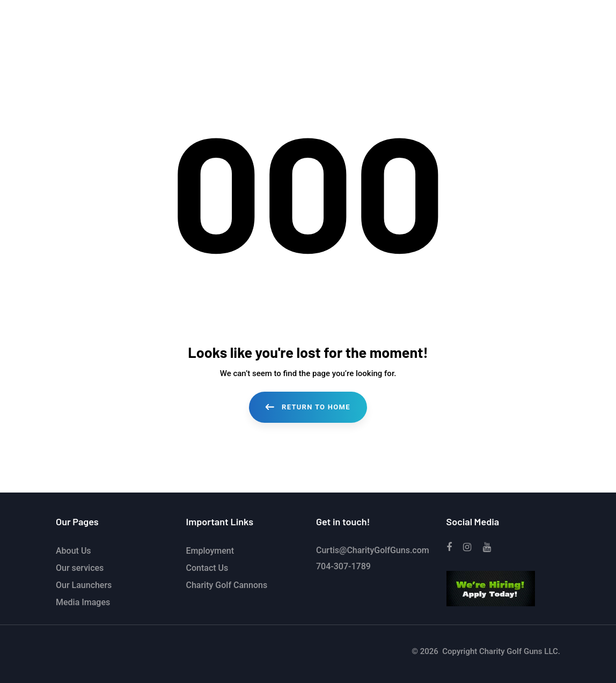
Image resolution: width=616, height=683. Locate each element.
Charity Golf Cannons (227, 585)
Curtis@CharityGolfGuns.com (373, 550)
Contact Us (207, 568)
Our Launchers (84, 585)
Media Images (83, 602)
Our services (80, 568)
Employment (210, 551)
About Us (74, 551)
